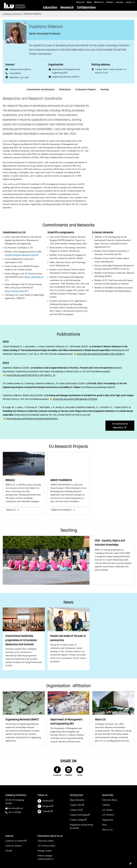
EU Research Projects (86, 90)
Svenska (119, 2)
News (89, 2)
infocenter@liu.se (16, 808)
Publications (65, 90)
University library (110, 800)
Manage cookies (45, 851)
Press (104, 825)
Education (50, 7)
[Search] (129, 2)
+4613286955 (15, 73)
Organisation (108, 820)
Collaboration (86, 7)
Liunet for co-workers (15, 841)
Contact (110, 2)
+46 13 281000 (14, 812)
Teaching (104, 90)
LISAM (9, 851)
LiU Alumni (107, 810)
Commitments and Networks (41, 90)
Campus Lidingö (77, 820)
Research (67, 7)
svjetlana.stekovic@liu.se (20, 69)
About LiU (80, 2)
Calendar (106, 805)
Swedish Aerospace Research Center (20, 255)
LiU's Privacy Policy (46, 846)
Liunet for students (13, 846)
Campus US (75, 810)
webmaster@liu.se (45, 859)
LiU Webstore (108, 815)
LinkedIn (44, 812)
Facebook (44, 801)
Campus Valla (76, 805)
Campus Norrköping (79, 815)
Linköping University (12, 14)
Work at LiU (99, 2)
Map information (77, 800)
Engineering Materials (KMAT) (66, 77)
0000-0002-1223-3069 (19, 77)
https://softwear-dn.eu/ (15, 291)
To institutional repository (120, 426)
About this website (46, 841)
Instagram (44, 806)
